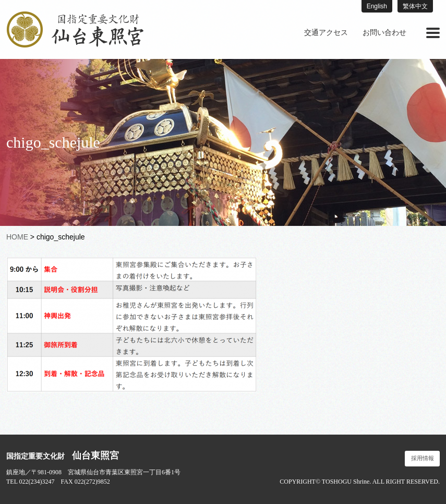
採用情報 (423, 458)
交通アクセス (326, 33)
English (377, 6)
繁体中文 (415, 6)
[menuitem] (326, 33)
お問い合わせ (384, 33)
